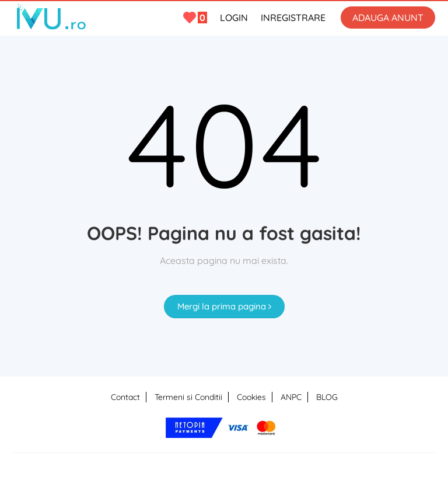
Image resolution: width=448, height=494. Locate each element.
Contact (125, 397)
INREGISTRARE (293, 18)
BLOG (327, 397)
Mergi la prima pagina (224, 306)
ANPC (291, 397)
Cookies (251, 397)
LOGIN (234, 18)
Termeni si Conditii (188, 397)
